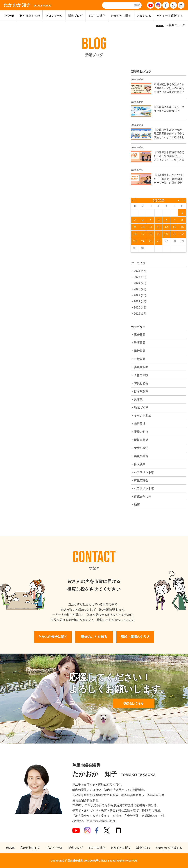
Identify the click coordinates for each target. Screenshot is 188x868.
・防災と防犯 (140, 383)
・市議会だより (141, 497)
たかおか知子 (27, 5)
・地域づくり (140, 408)
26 (158, 241)
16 (135, 234)
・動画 (135, 505)
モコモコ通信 (97, 16)
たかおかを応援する (170, 16)
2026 (137, 271)
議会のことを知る (94, 637)
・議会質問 (138, 335)
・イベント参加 (141, 416)
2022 (137, 295)
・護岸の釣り (140, 432)
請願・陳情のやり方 (135, 637)
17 (143, 234)
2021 (137, 301)
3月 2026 (159, 200)
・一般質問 (138, 359)
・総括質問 (138, 351)
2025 (137, 277)
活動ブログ (75, 16)
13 (166, 227)
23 (135, 241)
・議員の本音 (140, 456)
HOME (10, 16)
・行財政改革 (140, 391)
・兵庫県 (137, 399)
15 (182, 227)
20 (166, 234)
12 (158, 227)
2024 (137, 283)
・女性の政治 (140, 448)
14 (174, 227)
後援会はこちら (133, 703)
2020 (137, 308)
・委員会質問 (140, 367)
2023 (137, 289)
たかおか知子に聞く (53, 637)
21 (174, 234)
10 (143, 227)
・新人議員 (138, 464)
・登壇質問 (138, 343)
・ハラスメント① (142, 472)
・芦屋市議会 (140, 480)
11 (151, 227)
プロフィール (54, 16)
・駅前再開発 (140, 440)
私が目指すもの (30, 16)
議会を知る (144, 16)
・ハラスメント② (142, 489)
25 (151, 241)
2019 (137, 314)
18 (151, 234)
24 (143, 241)
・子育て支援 (140, 375)
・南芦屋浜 (138, 424)
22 (182, 234)
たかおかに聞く (121, 16)
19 (158, 234)
